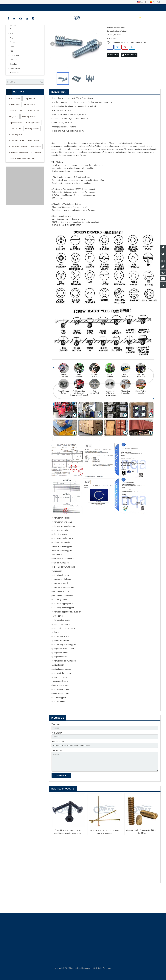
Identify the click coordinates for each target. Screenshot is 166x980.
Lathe (12, 66)
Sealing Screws (32, 148)
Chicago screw (109, 171)
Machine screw (15, 130)
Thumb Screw (15, 148)
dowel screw (141, 62)
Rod (12, 70)
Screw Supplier (16, 154)
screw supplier (64, 537)
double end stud (118, 62)
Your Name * (57, 743)
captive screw (57, 635)
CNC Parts (14, 75)
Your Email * (57, 753)
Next (100, 63)
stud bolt (130, 62)
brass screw (74, 168)
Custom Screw (33, 130)
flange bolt (13, 136)
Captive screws (16, 142)
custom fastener (135, 162)
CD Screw (36, 172)
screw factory (64, 549)
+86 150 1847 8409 (16, 7)
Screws (13, 44)
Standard (14, 83)
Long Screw (29, 118)
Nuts (12, 53)
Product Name (58, 762)
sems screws (95, 168)
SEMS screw (30, 124)
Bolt (11, 49)
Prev (52, 63)
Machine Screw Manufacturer (22, 178)
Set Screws (36, 166)
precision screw (141, 168)
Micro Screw (34, 160)
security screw (107, 168)
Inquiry (113, 74)
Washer (13, 57)
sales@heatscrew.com (38, 7)
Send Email (129, 74)
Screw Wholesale (17, 160)
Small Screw (14, 124)
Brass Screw (14, 118)
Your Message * (58, 772)
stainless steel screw (60, 168)
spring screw (57, 652)
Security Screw (29, 136)
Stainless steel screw (18, 172)
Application (14, 92)
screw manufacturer (92, 162)
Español (155, 2)
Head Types (15, 88)
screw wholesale (65, 541)
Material (13, 79)
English (142, 2)
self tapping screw (64, 171)
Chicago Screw (33, 142)
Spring (13, 62)
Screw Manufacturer (18, 166)
